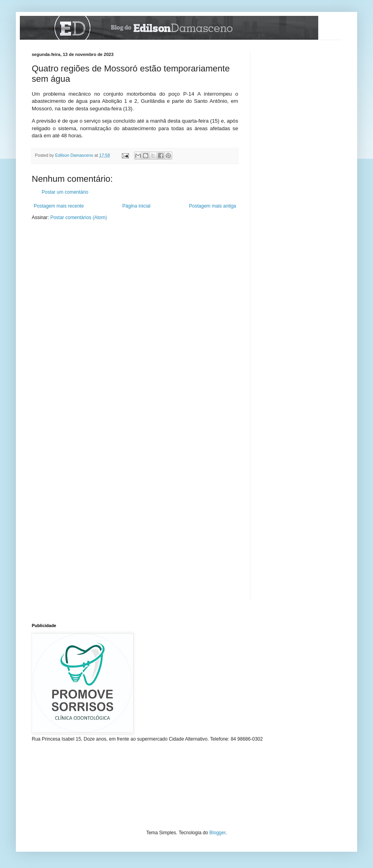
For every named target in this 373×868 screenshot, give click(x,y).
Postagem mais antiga (212, 206)
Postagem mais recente (59, 206)
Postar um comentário (65, 192)
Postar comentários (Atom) (79, 217)
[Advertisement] (57, 791)
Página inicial (136, 206)
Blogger (218, 833)
